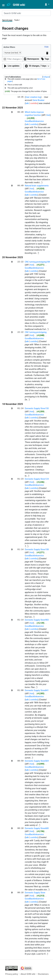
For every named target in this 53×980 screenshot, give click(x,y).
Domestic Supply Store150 (37, 408)
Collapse (46, 77)
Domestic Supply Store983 (37, 620)
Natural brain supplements (37, 186)
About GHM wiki (28, 974)
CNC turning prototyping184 (37, 262)
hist (48, 115)
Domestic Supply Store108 (37, 550)
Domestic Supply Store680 (37, 828)
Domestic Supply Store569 (37, 761)
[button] (46, 47)
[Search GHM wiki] (26, 13)
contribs (34, 103)
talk (27, 103)
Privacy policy (12, 974)
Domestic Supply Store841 (37, 690)
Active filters (9, 47)
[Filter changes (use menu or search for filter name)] (12, 59)
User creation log (33, 97)
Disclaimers (43, 974)
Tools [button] (16, 20)
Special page (7, 20)
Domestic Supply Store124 (37, 479)
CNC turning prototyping (36, 332)
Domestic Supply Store (35, 893)
